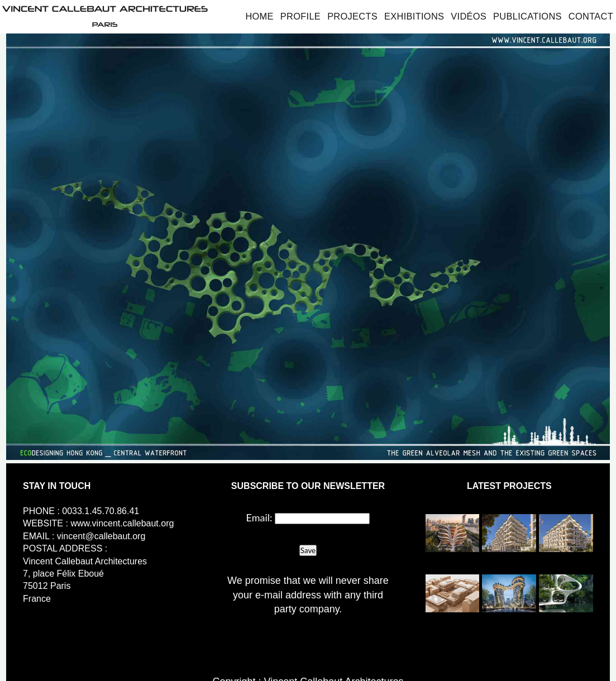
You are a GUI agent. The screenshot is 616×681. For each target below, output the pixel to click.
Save (308, 550)
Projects (352, 16)
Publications (527, 16)
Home (259, 16)
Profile (300, 16)
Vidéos (469, 16)
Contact (591, 16)
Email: (259, 517)
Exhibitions (414, 16)
